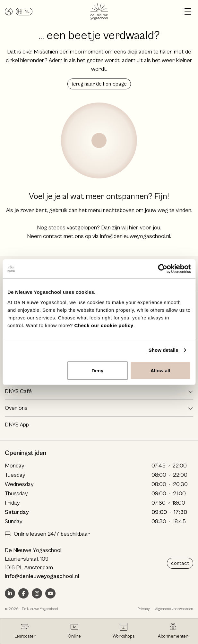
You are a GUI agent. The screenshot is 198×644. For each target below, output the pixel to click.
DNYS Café (18, 391)
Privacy (144, 609)
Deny (97, 370)
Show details (164, 350)
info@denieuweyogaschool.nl (135, 236)
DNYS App (17, 425)
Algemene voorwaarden (174, 609)
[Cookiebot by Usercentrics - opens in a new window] (163, 269)
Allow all (160, 370)
